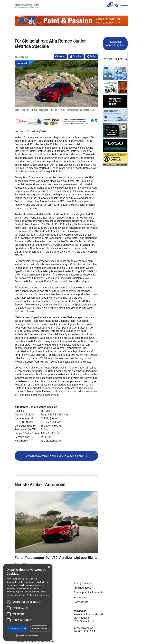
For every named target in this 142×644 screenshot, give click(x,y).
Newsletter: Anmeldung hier (115, 43)
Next (95, 531)
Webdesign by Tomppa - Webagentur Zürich (35, 641)
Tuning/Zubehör (83, 583)
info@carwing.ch (83, 628)
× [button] (49, 567)
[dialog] (28, 602)
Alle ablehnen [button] (39, 629)
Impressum (80, 597)
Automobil (22, 63)
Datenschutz (81, 602)
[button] (19, 88)
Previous (17, 531)
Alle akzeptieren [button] (17, 629)
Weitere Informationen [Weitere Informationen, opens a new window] (38, 595)
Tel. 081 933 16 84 (84, 631)
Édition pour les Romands (88, 593)
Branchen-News (83, 588)
